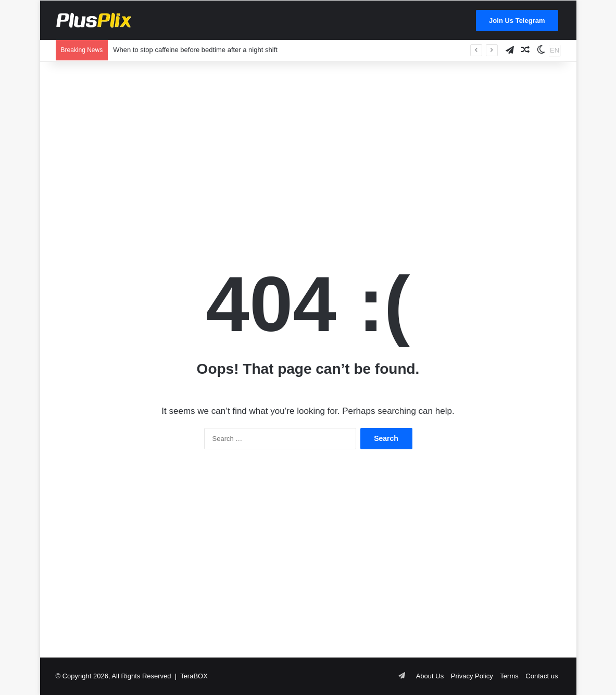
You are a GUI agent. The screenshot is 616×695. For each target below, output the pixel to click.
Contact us (542, 676)
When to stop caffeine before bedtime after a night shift (195, 50)
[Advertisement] (308, 145)
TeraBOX (194, 676)
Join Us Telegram (517, 21)
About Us (430, 676)
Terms (509, 676)
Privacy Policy (472, 676)
